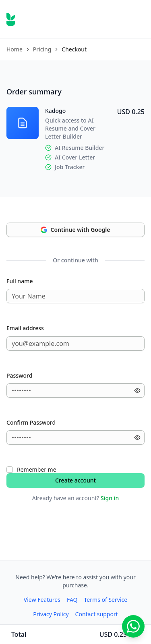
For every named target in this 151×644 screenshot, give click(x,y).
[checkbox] (10, 470)
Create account (75, 480)
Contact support (97, 614)
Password (19, 375)
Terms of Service (106, 600)
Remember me (37, 469)
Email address (25, 328)
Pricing (42, 49)
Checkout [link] (74, 49)
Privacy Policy (51, 614)
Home (14, 49)
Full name (20, 281)
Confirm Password (31, 422)
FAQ (72, 600)
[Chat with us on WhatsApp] (133, 626)
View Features (42, 600)
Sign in (110, 498)
